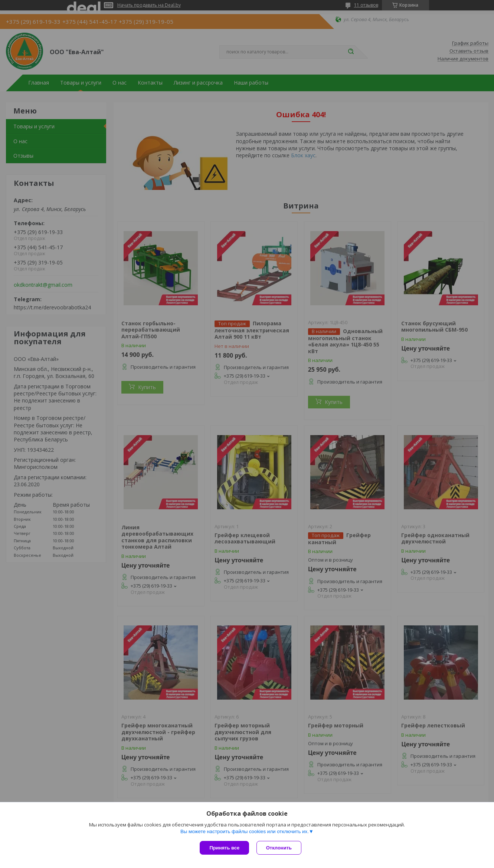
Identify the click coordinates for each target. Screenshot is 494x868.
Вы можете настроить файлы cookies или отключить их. (245, 831)
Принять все (224, 848)
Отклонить (279, 848)
